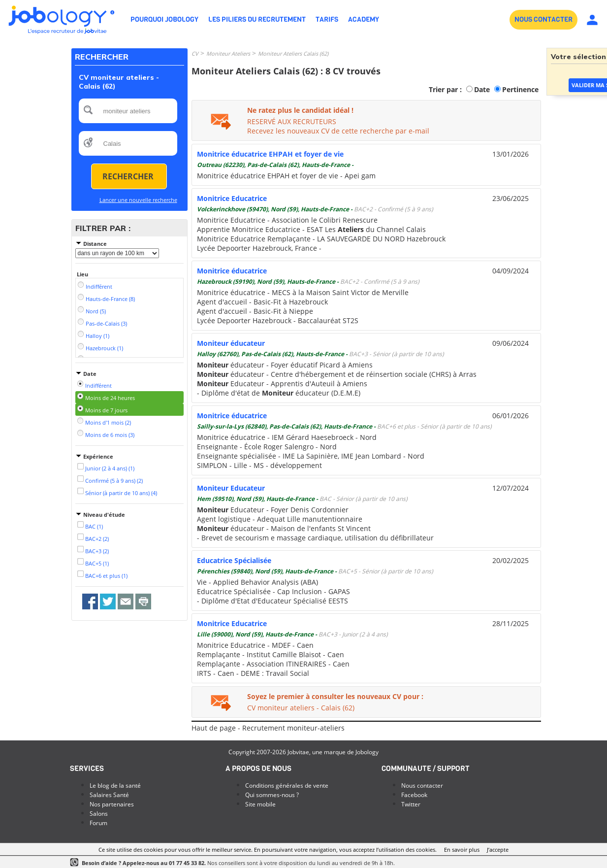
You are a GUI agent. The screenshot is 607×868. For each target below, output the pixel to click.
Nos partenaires (112, 804)
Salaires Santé (109, 795)
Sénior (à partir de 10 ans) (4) (121, 493)
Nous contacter (422, 785)
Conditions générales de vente (287, 785)
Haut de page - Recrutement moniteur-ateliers (268, 728)
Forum (98, 823)
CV (195, 53)
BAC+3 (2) (97, 551)
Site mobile (260, 804)
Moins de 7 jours (106, 410)
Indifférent (99, 286)
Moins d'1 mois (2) (108, 422)
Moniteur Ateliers (228, 53)
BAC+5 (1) (97, 563)
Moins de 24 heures (110, 398)
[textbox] (128, 111)
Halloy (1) (97, 336)
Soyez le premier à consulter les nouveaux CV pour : (335, 696)
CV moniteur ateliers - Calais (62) (301, 708)
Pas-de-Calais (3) (106, 323)
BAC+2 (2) (97, 539)
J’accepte (498, 850)
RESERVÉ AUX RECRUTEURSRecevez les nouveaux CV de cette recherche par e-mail (338, 126)
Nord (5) (96, 311)
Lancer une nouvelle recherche (138, 200)
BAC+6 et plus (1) (106, 576)
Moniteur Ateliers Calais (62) (293, 53)
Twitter (411, 804)
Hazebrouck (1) (104, 348)
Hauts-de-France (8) (110, 299)
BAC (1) (94, 526)
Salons (99, 814)
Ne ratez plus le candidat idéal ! (300, 110)
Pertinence (520, 89)
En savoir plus (462, 850)
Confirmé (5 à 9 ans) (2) (114, 481)
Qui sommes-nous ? (272, 795)
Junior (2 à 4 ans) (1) (110, 468)
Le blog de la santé (115, 785)
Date (482, 89)
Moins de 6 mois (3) (110, 435)
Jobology (367, 752)
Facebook (414, 795)
